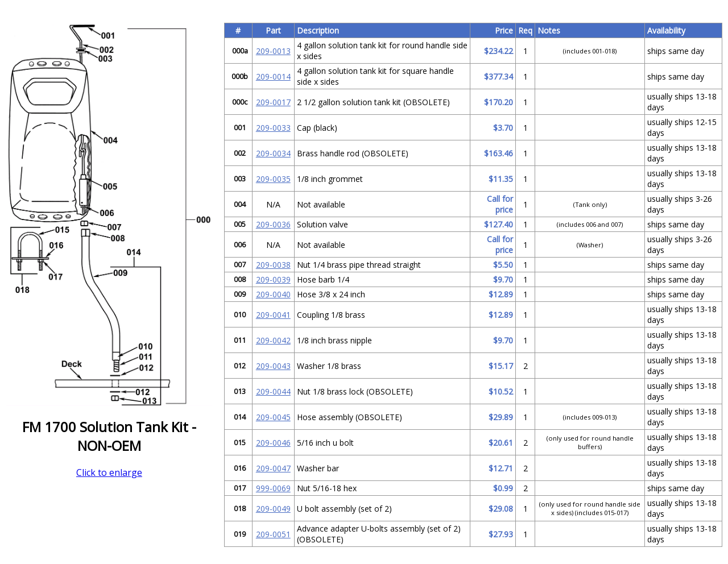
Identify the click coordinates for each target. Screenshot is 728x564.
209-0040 (273, 294)
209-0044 (273, 391)
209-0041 (273, 315)
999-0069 (273, 488)
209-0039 (273, 279)
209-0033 (273, 128)
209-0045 (273, 417)
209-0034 (273, 153)
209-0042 (273, 340)
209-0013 (273, 51)
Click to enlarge (109, 472)
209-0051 (273, 534)
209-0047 (273, 468)
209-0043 (273, 366)
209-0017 (273, 102)
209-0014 (273, 76)
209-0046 (273, 443)
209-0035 (273, 179)
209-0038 (273, 265)
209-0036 (273, 224)
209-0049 (273, 509)
